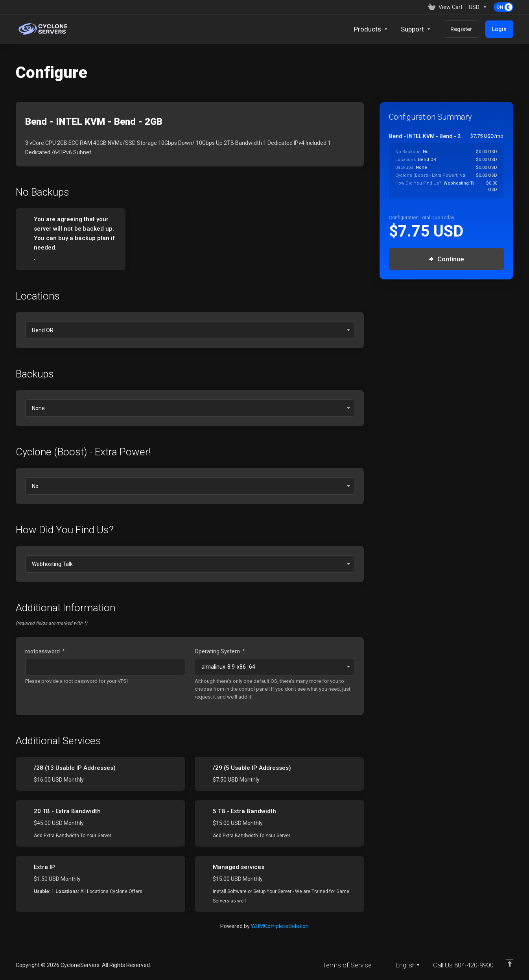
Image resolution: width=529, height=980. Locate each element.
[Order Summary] (451, 165)
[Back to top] (510, 963)
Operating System (220, 651)
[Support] (416, 29)
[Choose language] (402, 965)
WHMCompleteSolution (280, 926)
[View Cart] (445, 7)
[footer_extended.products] (371, 29)
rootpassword (45, 651)
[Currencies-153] (478, 7)
